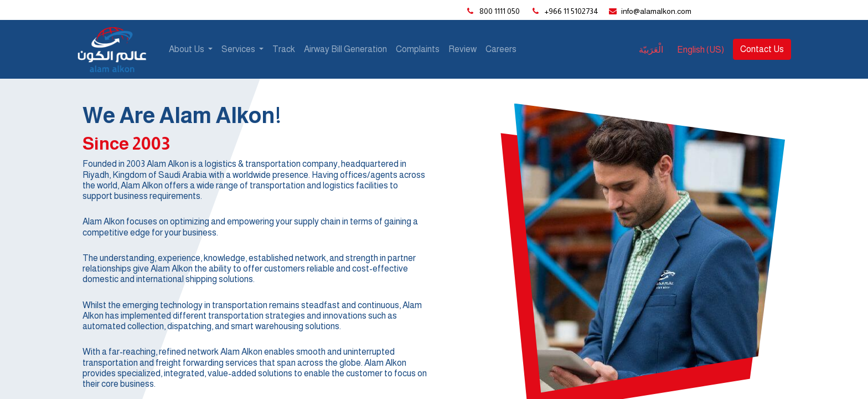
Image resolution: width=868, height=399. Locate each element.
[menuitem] (284, 49)
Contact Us (762, 49)
